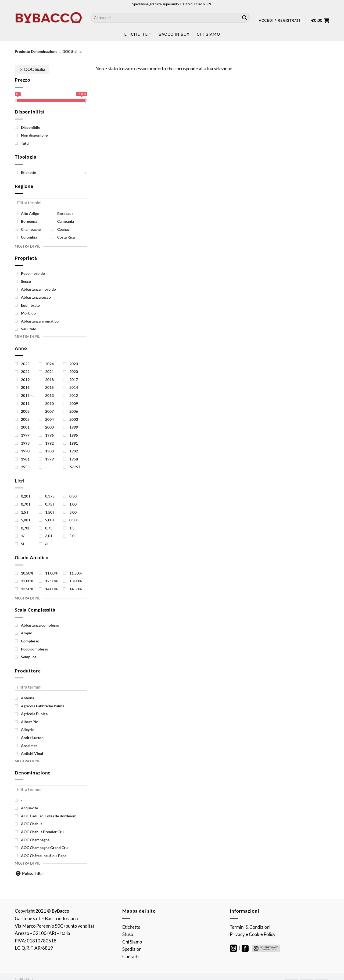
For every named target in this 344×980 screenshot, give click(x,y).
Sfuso (128, 934)
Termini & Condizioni (250, 927)
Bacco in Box (174, 34)
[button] (279, 20)
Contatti (130, 957)
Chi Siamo (208, 34)
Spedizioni (132, 949)
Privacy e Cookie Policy (253, 934)
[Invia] (244, 18)
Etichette (138, 34)
